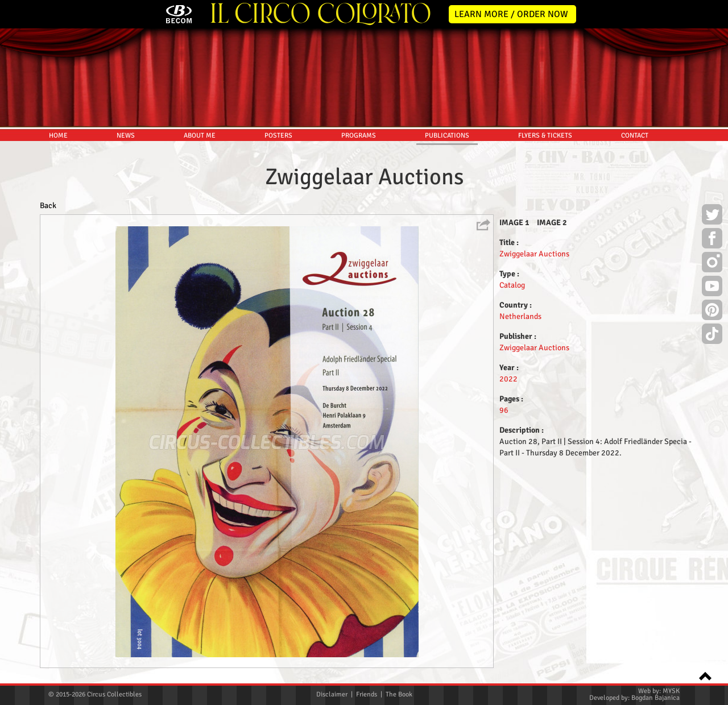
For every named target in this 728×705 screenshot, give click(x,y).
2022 (508, 379)
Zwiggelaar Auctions (534, 254)
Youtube (712, 288)
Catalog (512, 285)
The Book (399, 694)
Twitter (712, 216)
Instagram (712, 264)
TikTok (712, 335)
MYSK (671, 691)
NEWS (126, 136)
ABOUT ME (200, 136)
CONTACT (635, 136)
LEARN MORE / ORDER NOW (511, 14)
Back (48, 206)
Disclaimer (332, 694)
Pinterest (712, 312)
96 (504, 410)
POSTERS (278, 136)
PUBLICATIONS (447, 136)
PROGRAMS (359, 136)
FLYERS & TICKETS (545, 136)
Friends (367, 694)
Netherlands (520, 316)
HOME (58, 136)
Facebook (712, 240)
